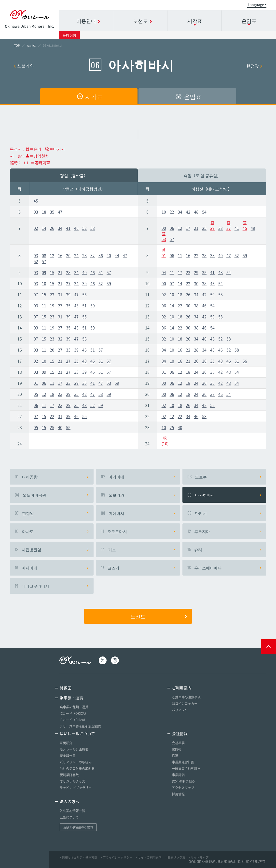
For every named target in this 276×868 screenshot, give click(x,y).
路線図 (66, 688)
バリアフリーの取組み (76, 762)
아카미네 (138, 477)
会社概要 (178, 743)
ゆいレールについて (77, 733)
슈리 (224, 549)
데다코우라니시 (52, 586)
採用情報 (178, 794)
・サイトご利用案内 (148, 857)
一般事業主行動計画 (186, 768)
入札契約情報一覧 (72, 811)
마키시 (224, 513)
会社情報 (180, 733)
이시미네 (52, 568)
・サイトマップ (198, 857)
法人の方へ (69, 801)
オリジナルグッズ (72, 781)
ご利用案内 (182, 688)
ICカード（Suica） (73, 720)
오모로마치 (138, 531)
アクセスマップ (183, 787)
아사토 (52, 531)
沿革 (175, 755)
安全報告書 (68, 755)
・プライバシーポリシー (116, 857)
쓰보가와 (24, 66)
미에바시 (138, 513)
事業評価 (178, 775)
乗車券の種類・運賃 (74, 707)
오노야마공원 (52, 495)
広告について (69, 817)
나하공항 (52, 477)
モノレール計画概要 (74, 749)
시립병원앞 (52, 549)
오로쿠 (224, 477)
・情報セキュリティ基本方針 (78, 857)
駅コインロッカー (185, 703)
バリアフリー (181, 710)
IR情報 (177, 749)
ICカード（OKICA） (74, 713)
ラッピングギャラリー (76, 787)
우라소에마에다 (224, 568)
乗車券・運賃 (71, 698)
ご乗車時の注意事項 (186, 697)
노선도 (159, 616)
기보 (138, 549)
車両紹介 (66, 743)
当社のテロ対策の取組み (77, 768)
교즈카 (138, 568)
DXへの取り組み (183, 781)
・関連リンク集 (175, 857)
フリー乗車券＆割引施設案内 (80, 726)
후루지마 (224, 531)
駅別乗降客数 (69, 775)
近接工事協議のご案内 (78, 827)
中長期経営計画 (183, 762)
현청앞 (254, 66)
